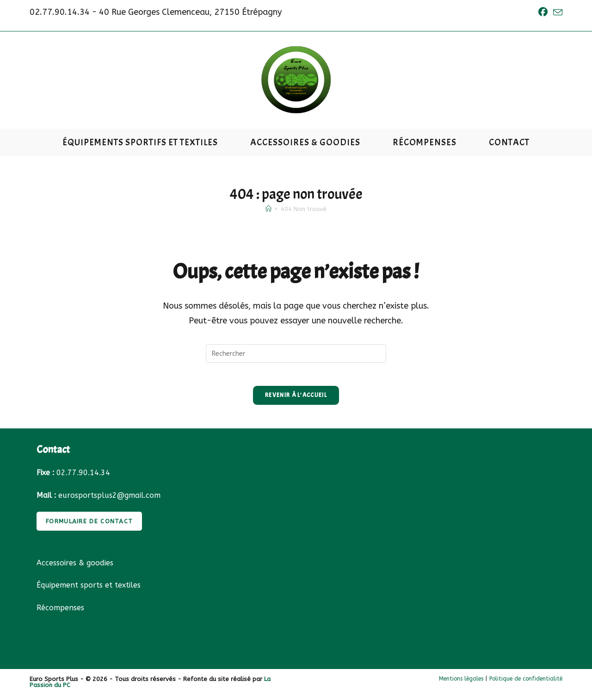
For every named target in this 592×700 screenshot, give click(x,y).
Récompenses (60, 613)
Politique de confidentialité (526, 684)
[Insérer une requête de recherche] (296, 353)
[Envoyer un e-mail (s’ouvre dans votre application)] (556, 13)
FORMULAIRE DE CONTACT (89, 526)
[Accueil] (268, 209)
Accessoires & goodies (75, 568)
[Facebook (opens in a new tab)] (543, 12)
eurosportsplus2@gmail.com (109, 500)
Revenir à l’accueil (296, 400)
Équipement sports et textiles (89, 591)
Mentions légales (461, 684)
